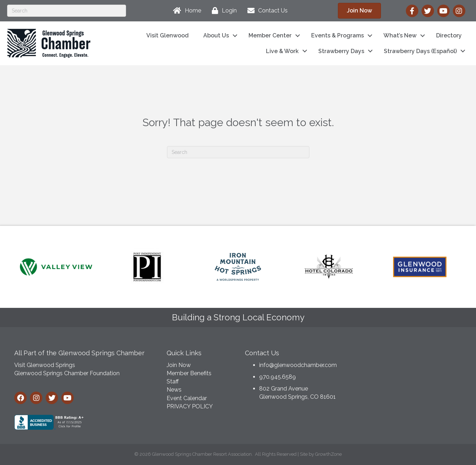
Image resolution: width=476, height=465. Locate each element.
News (174, 390)
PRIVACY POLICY (190, 406)
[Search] (67, 11)
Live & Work (282, 51)
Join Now (179, 365)
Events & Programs (338, 35)
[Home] (185, 11)
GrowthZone (328, 454)
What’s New (400, 35)
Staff (173, 381)
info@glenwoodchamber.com (298, 365)
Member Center (270, 35)
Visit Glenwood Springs (45, 365)
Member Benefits (189, 373)
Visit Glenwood (168, 35)
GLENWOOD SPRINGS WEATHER (409, 372)
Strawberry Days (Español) (420, 51)
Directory (449, 35)
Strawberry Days (341, 51)
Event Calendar (187, 398)
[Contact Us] (266, 11)
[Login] (223, 11)
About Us (216, 35)
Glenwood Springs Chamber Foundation (67, 373)
